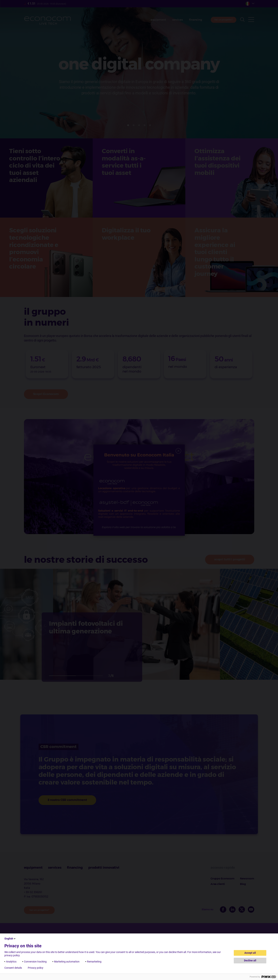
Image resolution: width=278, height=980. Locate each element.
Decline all (250, 960)
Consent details (13, 968)
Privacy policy (36, 968)
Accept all (250, 953)
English (10, 939)
